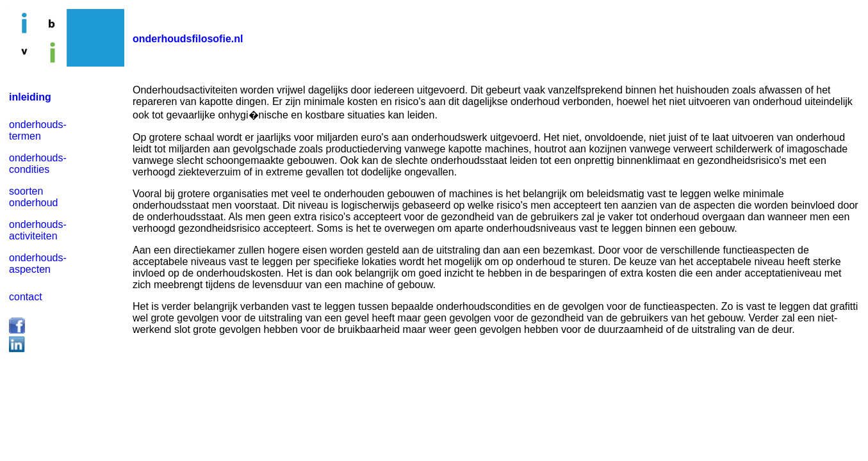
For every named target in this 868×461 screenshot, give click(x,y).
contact (26, 297)
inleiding (30, 97)
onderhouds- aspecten (38, 263)
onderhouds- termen (38, 130)
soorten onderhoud (34, 197)
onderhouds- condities (38, 164)
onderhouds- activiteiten (38, 230)
